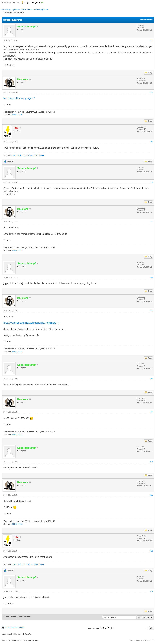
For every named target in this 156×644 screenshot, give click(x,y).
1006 (14, 115)
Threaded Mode (146, 20)
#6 (152, 277)
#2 (152, 92)
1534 (19, 155)
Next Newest (24, 617)
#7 (152, 311)
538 (14, 155)
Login (27, 2)
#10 (151, 462)
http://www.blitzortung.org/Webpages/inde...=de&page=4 (31, 323)
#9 (152, 412)
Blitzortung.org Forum (11, 9)
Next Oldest (10, 617)
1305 (20, 115)
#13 (151, 591)
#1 (152, 40)
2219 (36, 155)
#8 (152, 379)
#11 (151, 495)
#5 (152, 222)
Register (36, 2)
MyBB (14, 641)
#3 (152, 142)
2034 (30, 155)
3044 (42, 155)
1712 (25, 155)
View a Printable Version (15, 627)
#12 (151, 551)
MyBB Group (33, 641)
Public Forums (27, 9)
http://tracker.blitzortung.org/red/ (19, 98)
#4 (152, 182)
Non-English (41, 9)
